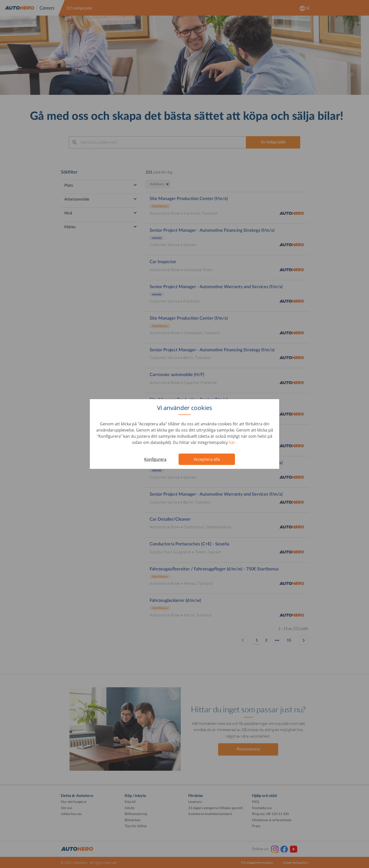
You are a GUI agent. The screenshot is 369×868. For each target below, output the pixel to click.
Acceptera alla (207, 459)
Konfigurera (155, 459)
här (232, 442)
